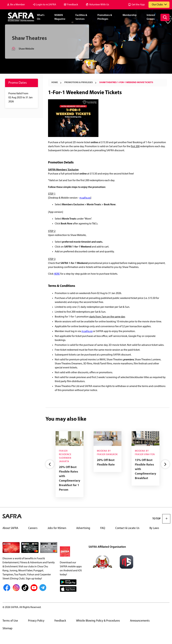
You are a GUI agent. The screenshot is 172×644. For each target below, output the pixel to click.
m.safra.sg (85, 198)
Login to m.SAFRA (46, 5)
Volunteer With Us (99, 5)
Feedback (73, 5)
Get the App (138, 5)
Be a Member (18, 5)
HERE (57, 274)
